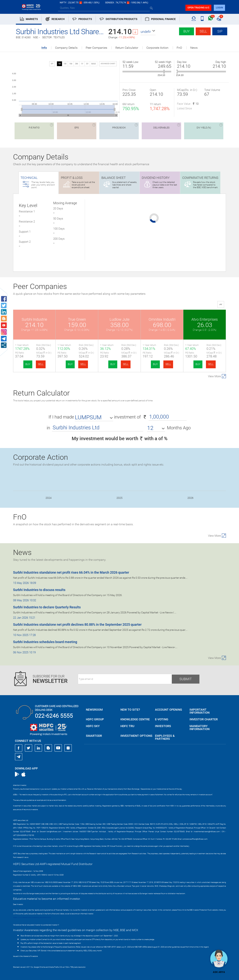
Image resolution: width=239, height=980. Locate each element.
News (194, 48)
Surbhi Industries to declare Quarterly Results (47, 607)
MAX (94, 64)
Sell (203, 31)
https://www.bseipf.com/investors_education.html (32, 917)
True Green (77, 319)
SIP (220, 31)
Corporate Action (157, 48)
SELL (41, 364)
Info (44, 48)
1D (59, 64)
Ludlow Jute (119, 319)
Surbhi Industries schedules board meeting (45, 642)
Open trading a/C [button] (198, 8)
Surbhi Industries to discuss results (39, 590)
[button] (148, 32)
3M (77, 64)
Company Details (66, 48)
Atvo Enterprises (205, 319)
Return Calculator (127, 48)
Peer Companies (96, 48)
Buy (187, 31)
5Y (87, 64)
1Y (82, 64)
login (219, 8)
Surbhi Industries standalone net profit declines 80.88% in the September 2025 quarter (77, 624)
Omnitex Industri (162, 319)
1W (65, 64)
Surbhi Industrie (34, 319)
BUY (28, 364)
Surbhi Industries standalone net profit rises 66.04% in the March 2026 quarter (71, 572)
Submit (186, 679)
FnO (179, 48)
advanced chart (108, 64)
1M (71, 64)
